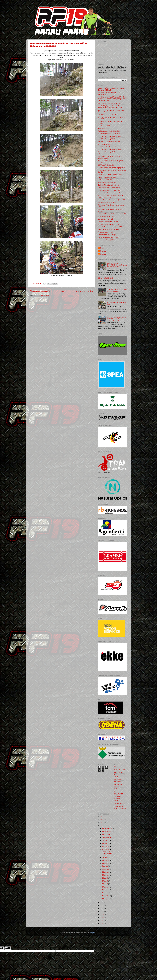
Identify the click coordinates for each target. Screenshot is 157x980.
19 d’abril (105, 881)
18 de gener (106, 899)
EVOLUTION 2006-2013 (106, 180)
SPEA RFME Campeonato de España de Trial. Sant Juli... (114, 853)
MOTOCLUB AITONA (118, 785)
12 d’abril (105, 884)
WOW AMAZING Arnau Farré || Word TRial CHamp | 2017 (111, 111)
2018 (102, 817)
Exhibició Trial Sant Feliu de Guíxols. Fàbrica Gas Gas (112, 171)
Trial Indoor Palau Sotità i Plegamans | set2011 (110, 210)
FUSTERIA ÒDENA (120, 770)
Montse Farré (118, 779)
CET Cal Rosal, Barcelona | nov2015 (109, 136)
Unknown (103, 251)
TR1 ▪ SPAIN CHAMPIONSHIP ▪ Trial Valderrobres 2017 (109, 93)
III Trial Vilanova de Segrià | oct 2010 (110, 227)
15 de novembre (108, 831)
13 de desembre (107, 828)
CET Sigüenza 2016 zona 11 (107, 115)
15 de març (106, 890)
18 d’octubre (106, 834)
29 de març (106, 887)
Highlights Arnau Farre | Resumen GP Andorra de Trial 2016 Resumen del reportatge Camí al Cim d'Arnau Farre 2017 (113, 99)
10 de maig (106, 875)
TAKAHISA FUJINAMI (118, 797)
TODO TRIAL (118, 801)
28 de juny (106, 860)
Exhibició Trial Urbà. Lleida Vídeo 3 (109, 193)
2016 (102, 823)
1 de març (105, 893)
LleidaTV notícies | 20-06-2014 (108, 177)
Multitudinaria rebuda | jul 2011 (108, 216)
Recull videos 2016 (104, 126)
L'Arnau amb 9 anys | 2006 (106, 240)
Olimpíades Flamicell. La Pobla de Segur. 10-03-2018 (117, 290)
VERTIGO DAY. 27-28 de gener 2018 (116, 303)
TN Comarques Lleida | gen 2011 (108, 224)
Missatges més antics (84, 291)
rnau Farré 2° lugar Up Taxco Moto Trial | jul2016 (111, 122)
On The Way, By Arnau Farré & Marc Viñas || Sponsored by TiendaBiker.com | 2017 (112, 107)
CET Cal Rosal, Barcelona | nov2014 (109, 149)
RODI (116, 791)
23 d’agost (106, 843)
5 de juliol (106, 857)
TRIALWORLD (119, 806)
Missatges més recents (40, 291)
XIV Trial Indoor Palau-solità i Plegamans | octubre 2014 (112, 162)
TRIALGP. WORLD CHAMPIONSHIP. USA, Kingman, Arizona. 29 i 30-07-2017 (117, 265)
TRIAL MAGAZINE (120, 804)
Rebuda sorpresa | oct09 (106, 232)
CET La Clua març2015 (105, 144)
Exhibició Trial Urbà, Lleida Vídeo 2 (109, 190)
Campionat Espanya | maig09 (107, 235)
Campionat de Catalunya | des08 (108, 237)
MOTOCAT (118, 782)
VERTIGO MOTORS (120, 809)
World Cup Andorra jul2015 (107, 139)
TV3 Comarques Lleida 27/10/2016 (109, 131)
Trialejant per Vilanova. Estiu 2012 (109, 202)
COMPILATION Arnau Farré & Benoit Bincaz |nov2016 (112, 118)
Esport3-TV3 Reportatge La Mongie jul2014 (112, 168)
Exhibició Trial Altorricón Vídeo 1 (108, 182)
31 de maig (106, 869)
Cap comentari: (36, 283)
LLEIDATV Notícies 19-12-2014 (108, 147)
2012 (102, 909)
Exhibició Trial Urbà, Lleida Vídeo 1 (109, 188)
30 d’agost (106, 840)
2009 (102, 917)
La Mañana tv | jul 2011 (105, 219)
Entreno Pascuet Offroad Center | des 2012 (111, 200)
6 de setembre (107, 837)
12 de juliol (106, 849)
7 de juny (105, 866)
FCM (116, 767)
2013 (102, 905)
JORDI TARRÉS (119, 772)
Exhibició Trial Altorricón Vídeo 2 (108, 185)
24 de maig (106, 872)
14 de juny (106, 863)
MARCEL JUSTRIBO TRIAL (120, 776)
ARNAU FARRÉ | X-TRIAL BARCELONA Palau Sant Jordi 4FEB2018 (111, 89)
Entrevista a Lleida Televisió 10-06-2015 (111, 142)
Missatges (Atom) (45, 295)
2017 (102, 820)
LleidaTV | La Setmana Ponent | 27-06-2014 (112, 175)
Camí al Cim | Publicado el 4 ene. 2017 (110, 103)
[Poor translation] (8, 948)
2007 (102, 923)
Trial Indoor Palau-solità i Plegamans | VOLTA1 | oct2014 (110, 157)
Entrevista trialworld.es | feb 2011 (109, 222)
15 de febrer (106, 896)
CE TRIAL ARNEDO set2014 (107, 165)
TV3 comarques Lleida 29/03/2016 (109, 134)
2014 (102, 903)
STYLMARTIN (118, 794)
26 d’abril (105, 878)
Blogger (92, 933)
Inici (62, 291)
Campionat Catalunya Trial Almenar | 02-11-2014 (112, 153)
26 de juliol (106, 846)
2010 (102, 914)
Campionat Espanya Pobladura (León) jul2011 (112, 214)
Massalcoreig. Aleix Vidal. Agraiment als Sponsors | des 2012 (111, 196)
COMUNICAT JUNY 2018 (106, 278)
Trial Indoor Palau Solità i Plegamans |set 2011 (111, 206)
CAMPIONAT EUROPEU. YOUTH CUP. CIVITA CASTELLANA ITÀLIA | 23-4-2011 (117, 319)
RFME (116, 789)
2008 (102, 920)
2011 (102, 911)
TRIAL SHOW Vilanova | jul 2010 (108, 229)
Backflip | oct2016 (104, 128)
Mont (102, 248)
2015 (102, 826)
